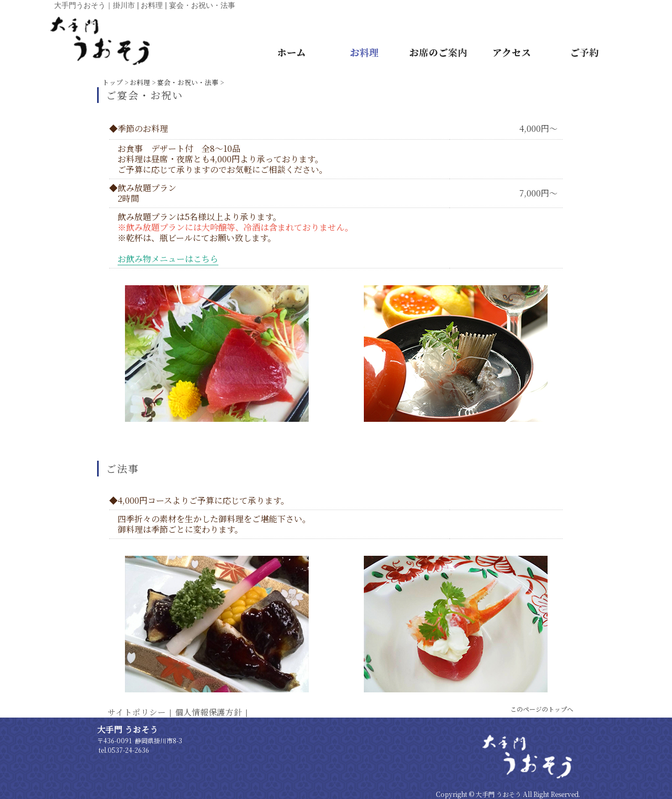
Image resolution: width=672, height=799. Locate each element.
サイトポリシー (137, 712)
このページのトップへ (542, 709)
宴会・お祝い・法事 (188, 82)
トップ (113, 82)
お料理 (140, 82)
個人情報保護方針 (208, 712)
